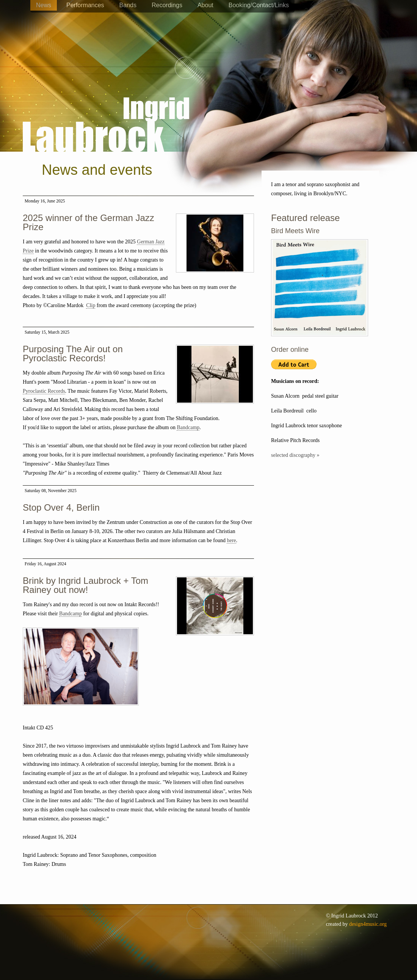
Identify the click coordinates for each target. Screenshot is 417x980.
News (44, 5)
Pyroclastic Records (44, 391)
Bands (128, 5)
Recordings (167, 5)
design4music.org (368, 924)
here (231, 540)
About (205, 5)
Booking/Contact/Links (259, 5)
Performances (85, 5)
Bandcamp (188, 427)
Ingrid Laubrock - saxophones (106, 102)
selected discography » (295, 455)
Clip (91, 305)
